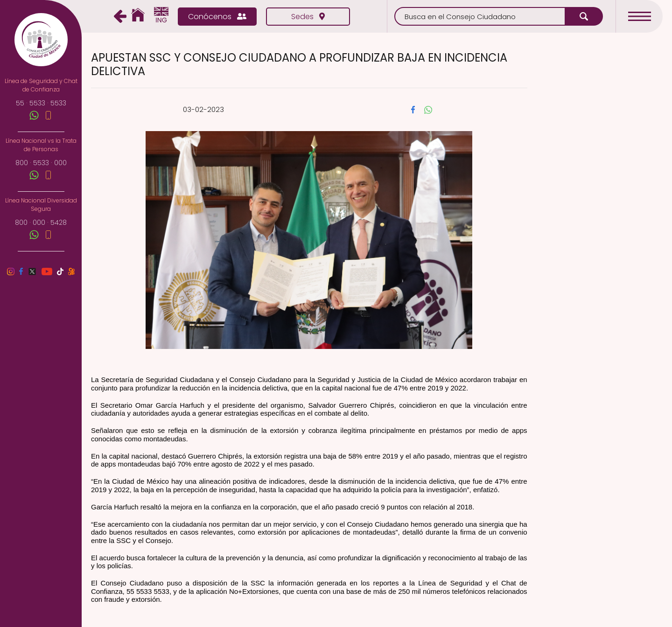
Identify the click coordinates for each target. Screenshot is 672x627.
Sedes (308, 17)
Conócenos (217, 17)
